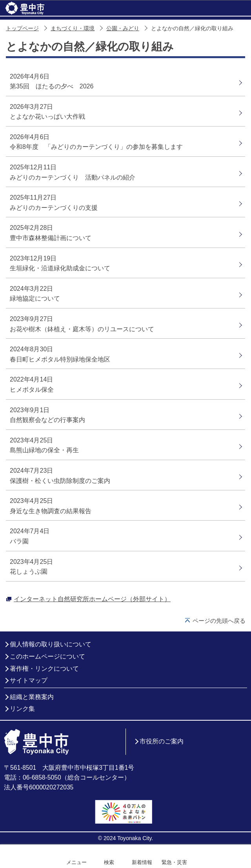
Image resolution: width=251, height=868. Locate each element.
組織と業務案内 (32, 697)
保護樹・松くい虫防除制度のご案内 (60, 481)
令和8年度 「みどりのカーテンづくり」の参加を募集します (96, 147)
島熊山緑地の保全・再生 (44, 450)
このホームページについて (47, 656)
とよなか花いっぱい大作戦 (47, 117)
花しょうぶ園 (29, 572)
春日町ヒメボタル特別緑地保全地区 (60, 359)
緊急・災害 (174, 862)
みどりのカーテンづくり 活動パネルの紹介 (73, 177)
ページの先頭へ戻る (219, 621)
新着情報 (142, 862)
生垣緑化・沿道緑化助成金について (60, 268)
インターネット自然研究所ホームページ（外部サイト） (92, 599)
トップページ (22, 28)
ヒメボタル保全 (32, 390)
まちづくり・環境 (73, 28)
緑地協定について (35, 298)
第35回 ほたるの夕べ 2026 (52, 86)
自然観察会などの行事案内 (47, 420)
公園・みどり (123, 28)
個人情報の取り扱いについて (51, 644)
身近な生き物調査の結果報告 (51, 511)
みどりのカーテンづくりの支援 (54, 208)
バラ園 (19, 541)
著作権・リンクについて (44, 669)
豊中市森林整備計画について (51, 238)
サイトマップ (29, 680)
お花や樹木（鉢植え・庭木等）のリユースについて (82, 329)
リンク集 (22, 709)
